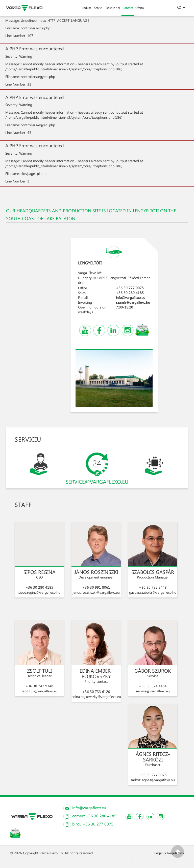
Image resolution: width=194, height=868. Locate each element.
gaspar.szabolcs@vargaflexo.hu (153, 592)
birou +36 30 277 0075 (93, 824)
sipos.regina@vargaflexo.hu (39, 592)
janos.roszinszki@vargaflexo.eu (96, 592)
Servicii (99, 11)
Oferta (140, 11)
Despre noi (113, 11)
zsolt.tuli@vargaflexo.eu (40, 691)
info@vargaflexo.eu (131, 297)
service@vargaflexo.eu (153, 691)
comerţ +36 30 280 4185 (94, 816)
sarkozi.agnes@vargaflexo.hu (153, 780)
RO (181, 7)
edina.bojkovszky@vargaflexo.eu (96, 697)
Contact (128, 11)
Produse (86, 11)
